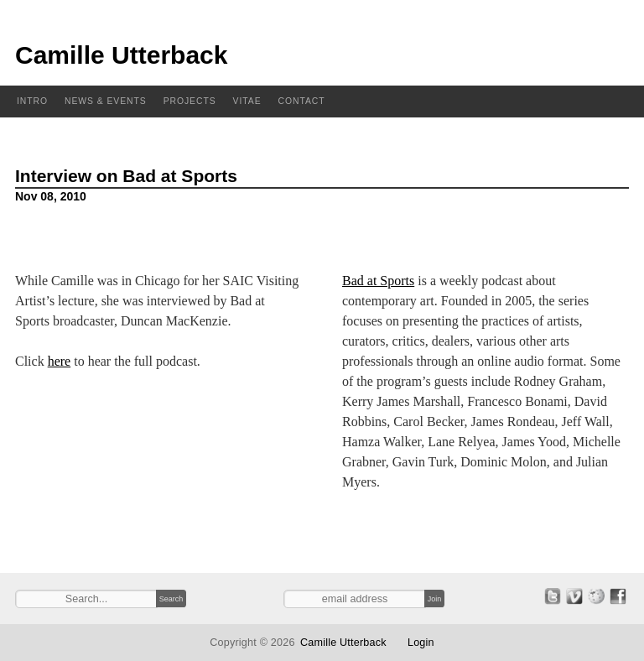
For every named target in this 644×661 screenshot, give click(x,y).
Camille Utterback (121, 55)
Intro (32, 101)
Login (421, 643)
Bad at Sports (378, 281)
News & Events (106, 101)
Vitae (247, 101)
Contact (302, 101)
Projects (190, 101)
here (60, 361)
